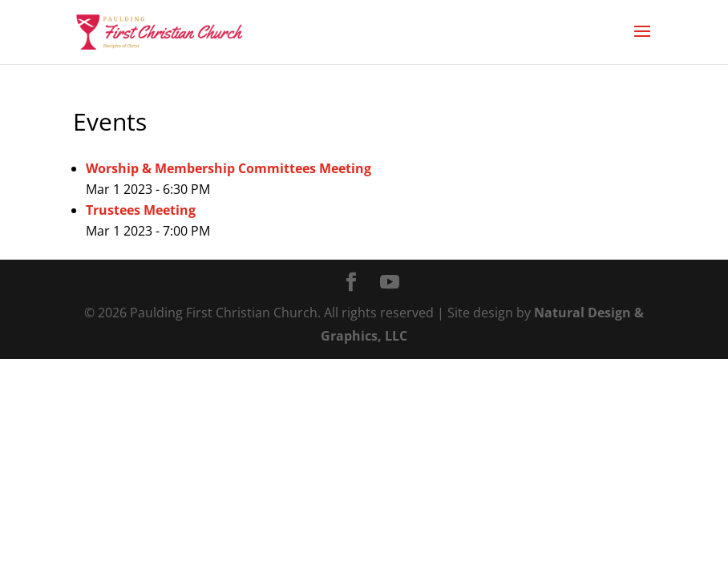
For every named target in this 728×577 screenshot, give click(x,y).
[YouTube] (390, 283)
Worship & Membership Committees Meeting (229, 168)
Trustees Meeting (141, 210)
